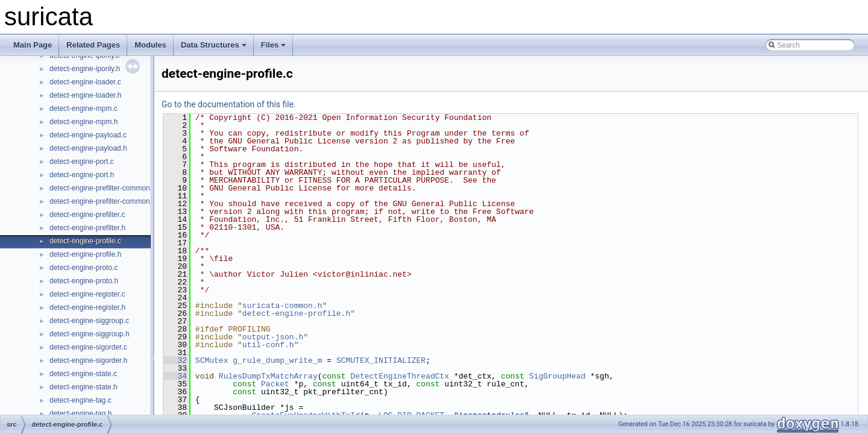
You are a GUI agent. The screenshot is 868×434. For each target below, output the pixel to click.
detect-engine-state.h (83, 387)
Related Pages (93, 45)
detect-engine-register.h (87, 307)
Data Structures (214, 45)
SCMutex (212, 360)
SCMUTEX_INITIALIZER (381, 360)
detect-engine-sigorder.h (88, 360)
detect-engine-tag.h (80, 414)
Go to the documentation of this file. (229, 104)
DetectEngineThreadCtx (400, 376)
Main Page (33, 45)
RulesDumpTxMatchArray (268, 376)
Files (274, 45)
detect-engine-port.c (82, 162)
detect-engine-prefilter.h (87, 228)
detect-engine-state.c (83, 374)
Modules (150, 45)
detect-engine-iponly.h (85, 69)
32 (175, 360)
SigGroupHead (558, 376)
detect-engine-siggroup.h (90, 334)
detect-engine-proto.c (83, 268)
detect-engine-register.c (87, 294)
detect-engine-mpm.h (83, 122)
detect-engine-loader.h (85, 95)
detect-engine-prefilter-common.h (103, 201)
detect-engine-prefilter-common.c (102, 188)
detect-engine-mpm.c (83, 108)
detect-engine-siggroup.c (89, 321)
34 (175, 376)
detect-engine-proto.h (84, 281)
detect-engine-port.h (82, 175)
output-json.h (273, 337)
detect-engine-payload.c (88, 135)
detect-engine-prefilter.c (87, 215)
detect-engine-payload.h (88, 148)
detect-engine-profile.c (85, 241)
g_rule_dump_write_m (277, 360)
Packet (275, 384)
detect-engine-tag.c (80, 400)
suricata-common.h (282, 306)
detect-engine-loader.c (85, 82)
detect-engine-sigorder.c (88, 347)
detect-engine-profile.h (85, 254)
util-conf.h (268, 345)
